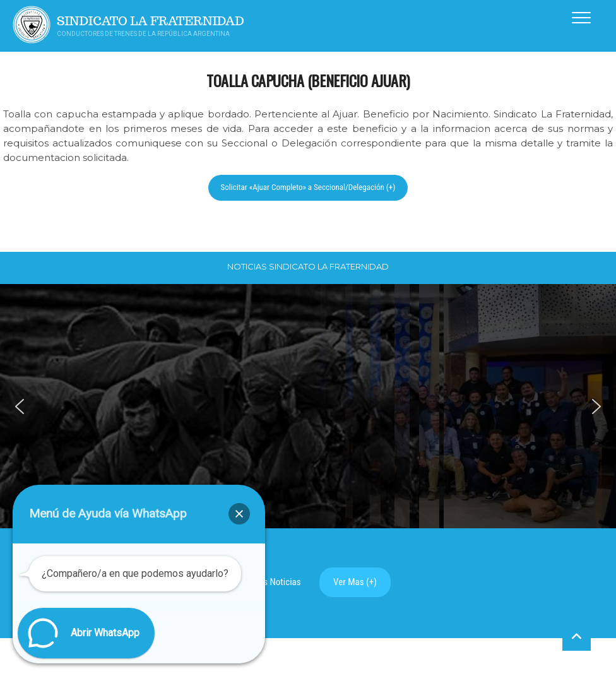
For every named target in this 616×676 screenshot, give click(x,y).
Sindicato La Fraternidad (151, 21)
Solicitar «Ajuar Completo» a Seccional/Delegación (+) (308, 187)
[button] (20, 406)
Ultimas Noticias (270, 582)
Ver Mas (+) (355, 582)
